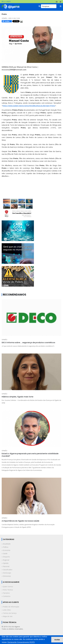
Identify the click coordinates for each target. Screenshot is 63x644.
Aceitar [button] (57, 640)
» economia (6, 550)
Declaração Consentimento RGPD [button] (21, 642)
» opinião (5, 563)
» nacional (5, 566)
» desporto (6, 557)
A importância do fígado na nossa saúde (20, 521)
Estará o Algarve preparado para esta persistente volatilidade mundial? (30, 455)
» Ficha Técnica (7, 590)
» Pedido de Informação (10, 607)
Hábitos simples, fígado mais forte (17, 397)
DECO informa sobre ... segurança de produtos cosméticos (28, 343)
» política (5, 547)
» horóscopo (6, 573)
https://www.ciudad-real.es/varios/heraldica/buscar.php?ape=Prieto (29, 106)
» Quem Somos (7, 587)
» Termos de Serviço (9, 613)
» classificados (7, 570)
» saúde (5, 553)
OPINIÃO (4, 340)
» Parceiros (6, 593)
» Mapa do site (7, 616)
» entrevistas (6, 576)
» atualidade (6, 544)
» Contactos (6, 596)
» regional (5, 560)
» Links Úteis (6, 610)
